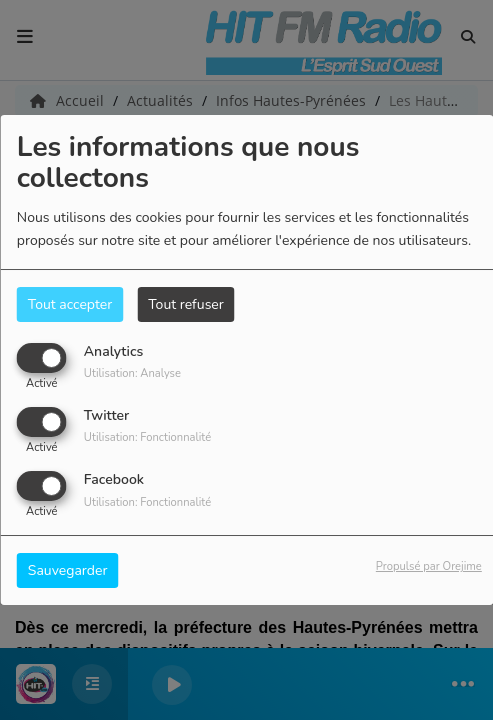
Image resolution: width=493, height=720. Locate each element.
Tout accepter (70, 304)
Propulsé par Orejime (429, 566)
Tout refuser (186, 304)
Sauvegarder (68, 570)
